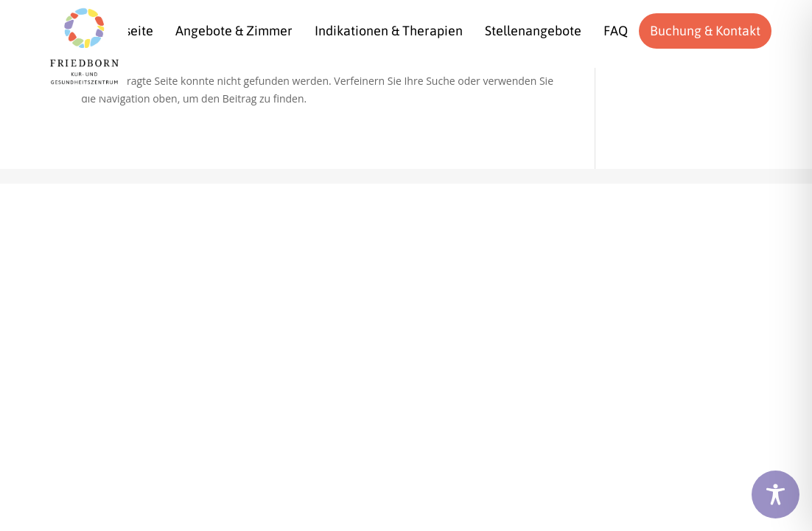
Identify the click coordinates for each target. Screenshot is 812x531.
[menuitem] (234, 31)
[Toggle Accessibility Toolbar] (776, 494)
